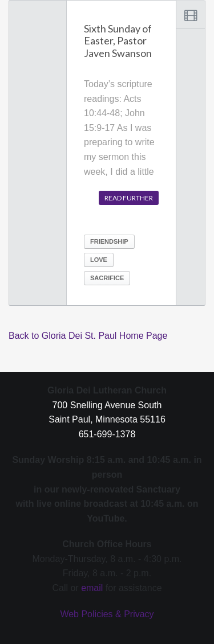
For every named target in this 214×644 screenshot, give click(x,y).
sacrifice (107, 278)
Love (99, 260)
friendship (109, 241)
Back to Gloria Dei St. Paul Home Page (88, 336)
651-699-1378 (107, 434)
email (92, 588)
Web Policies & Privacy (107, 614)
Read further (129, 198)
